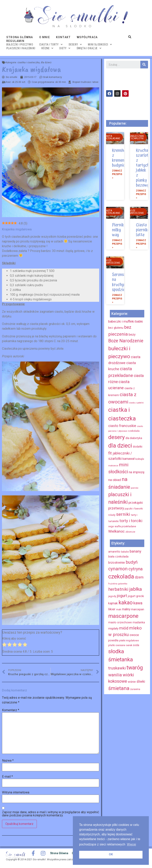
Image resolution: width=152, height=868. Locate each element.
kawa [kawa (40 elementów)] (138, 603)
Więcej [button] (131, 844)
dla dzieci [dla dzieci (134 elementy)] (120, 446)
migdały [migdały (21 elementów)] (113, 629)
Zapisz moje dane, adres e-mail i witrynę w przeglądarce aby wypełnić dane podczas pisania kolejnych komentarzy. (50, 814)
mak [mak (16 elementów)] (119, 609)
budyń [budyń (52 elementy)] (132, 562)
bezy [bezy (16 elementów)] (132, 335)
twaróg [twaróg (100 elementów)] (135, 668)
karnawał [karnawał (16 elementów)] (129, 459)
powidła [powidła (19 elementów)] (113, 640)
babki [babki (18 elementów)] (139, 321)
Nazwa (8, 761)
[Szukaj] (144, 65)
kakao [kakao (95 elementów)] (126, 603)
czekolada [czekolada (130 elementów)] (121, 576)
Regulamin (15, 41)
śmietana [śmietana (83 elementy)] (119, 688)
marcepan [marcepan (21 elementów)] (138, 609)
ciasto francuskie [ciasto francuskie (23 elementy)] (122, 426)
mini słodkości (100, 44)
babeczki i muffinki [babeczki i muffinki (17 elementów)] (121, 321)
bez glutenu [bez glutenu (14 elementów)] (116, 328)
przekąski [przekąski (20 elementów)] (136, 503)
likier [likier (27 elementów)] (112, 609)
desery (75, 44)
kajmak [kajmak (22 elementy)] (113, 603)
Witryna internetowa (16, 792)
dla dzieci (46, 62)
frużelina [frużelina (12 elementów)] (113, 584)
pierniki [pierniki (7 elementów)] (135, 488)
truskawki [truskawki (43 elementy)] (117, 668)
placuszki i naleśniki (21, 48)
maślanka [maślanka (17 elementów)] (139, 622)
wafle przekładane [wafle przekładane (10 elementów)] (125, 526)
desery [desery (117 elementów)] (116, 437)
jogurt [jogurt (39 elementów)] (122, 596)
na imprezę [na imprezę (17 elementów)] (137, 472)
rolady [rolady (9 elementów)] (112, 515)
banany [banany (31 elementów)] (135, 551)
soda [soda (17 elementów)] (136, 645)
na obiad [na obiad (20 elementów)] (115, 480)
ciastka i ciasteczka (28, 62)
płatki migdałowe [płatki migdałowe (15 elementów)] (129, 640)
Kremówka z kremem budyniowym (123, 158)
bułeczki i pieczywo (20, 44)
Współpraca (87, 37)
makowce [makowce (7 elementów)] (113, 466)
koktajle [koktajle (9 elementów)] (140, 459)
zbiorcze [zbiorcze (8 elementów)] (130, 532)
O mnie (45, 37)
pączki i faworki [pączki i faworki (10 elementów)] (134, 509)
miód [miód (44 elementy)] (124, 628)
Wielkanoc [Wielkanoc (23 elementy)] (116, 531)
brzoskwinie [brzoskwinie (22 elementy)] (117, 563)
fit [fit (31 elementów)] (110, 453)
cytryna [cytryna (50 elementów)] (136, 569)
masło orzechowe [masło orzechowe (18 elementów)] (120, 622)
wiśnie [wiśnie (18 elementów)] (132, 682)
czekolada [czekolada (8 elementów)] (134, 431)
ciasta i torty (51, 44)
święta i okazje (89, 48)
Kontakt (63, 37)
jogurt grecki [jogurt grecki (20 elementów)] (136, 596)
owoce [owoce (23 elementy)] (134, 635)
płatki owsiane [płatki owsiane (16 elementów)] (117, 645)
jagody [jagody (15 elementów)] (112, 596)
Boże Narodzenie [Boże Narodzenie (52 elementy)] (126, 341)
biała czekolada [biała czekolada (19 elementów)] (118, 557)
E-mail (7, 777)
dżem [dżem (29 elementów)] (139, 577)
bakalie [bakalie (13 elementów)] (125, 552)
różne (47, 48)
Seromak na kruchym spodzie (119, 282)
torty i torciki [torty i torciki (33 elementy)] (131, 521)
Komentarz (11, 710)
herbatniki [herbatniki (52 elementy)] (118, 589)
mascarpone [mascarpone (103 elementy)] (123, 616)
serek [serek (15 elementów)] (129, 645)
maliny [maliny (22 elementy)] (126, 609)
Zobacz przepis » (117, 174)
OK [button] (111, 854)
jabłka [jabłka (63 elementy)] (136, 589)
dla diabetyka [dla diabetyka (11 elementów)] (134, 438)
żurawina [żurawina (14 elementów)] (135, 689)
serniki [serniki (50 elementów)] (123, 514)
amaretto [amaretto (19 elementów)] (114, 552)
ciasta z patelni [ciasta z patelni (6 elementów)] (136, 403)
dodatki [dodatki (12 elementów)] (138, 447)
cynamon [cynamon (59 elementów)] (118, 569)
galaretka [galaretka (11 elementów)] (123, 584)
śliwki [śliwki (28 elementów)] (141, 682)
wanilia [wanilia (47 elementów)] (115, 675)
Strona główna (20, 37)
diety (65, 48)
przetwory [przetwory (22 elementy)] (116, 508)
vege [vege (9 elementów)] (111, 526)
